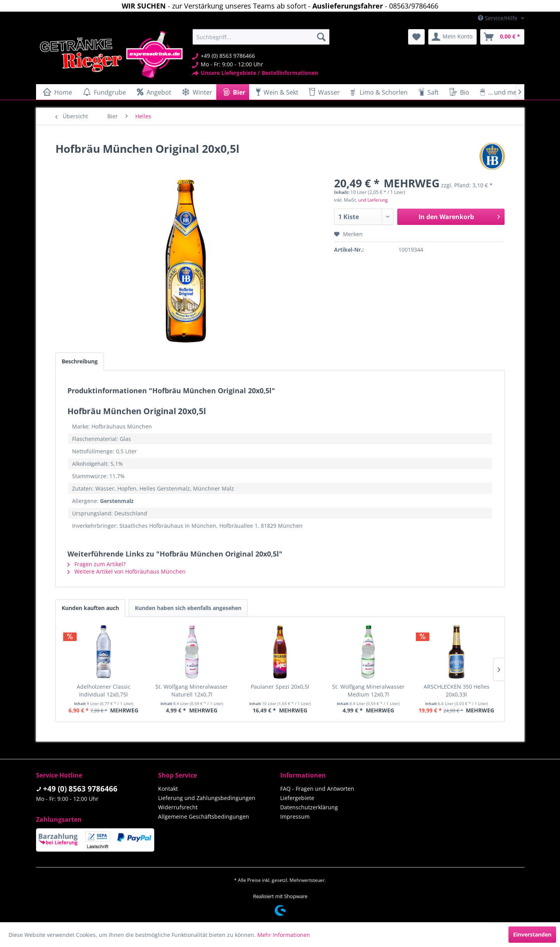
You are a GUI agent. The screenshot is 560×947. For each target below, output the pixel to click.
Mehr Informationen (284, 935)
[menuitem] (261, 37)
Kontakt (168, 789)
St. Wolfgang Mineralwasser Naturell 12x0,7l (192, 690)
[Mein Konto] (452, 37)
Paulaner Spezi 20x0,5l (280, 687)
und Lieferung (373, 200)
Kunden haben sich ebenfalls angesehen (188, 608)
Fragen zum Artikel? (96, 564)
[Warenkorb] (502, 37)
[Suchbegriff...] (261, 37)
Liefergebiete (297, 798)
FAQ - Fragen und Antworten (317, 789)
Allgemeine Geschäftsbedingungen (204, 817)
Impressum (295, 817)
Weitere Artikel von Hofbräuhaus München (127, 571)
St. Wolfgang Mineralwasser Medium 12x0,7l (368, 690)
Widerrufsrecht (178, 807)
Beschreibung (80, 361)
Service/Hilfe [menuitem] (498, 18)
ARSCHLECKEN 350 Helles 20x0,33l (457, 690)
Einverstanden (532, 934)
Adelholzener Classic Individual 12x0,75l (104, 690)
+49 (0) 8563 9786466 (80, 789)
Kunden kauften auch (90, 608)
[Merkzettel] (416, 37)
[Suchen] (321, 37)
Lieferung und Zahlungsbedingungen (207, 798)
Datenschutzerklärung (309, 807)
